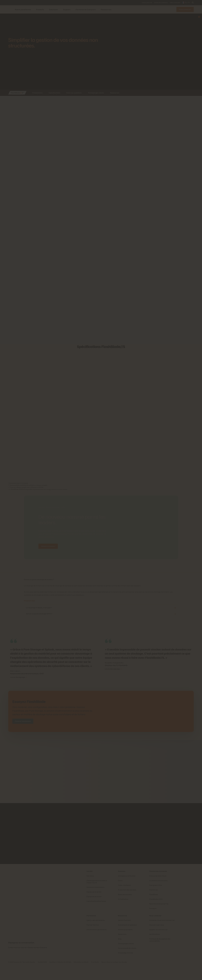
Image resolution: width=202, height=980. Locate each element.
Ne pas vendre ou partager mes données (114, 977)
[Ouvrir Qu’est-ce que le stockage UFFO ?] (175, 614)
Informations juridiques (81, 977)
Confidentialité (42, 977)
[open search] (193, 3)
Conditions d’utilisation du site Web (60, 977)
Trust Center (95, 977)
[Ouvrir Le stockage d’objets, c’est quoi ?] (175, 608)
